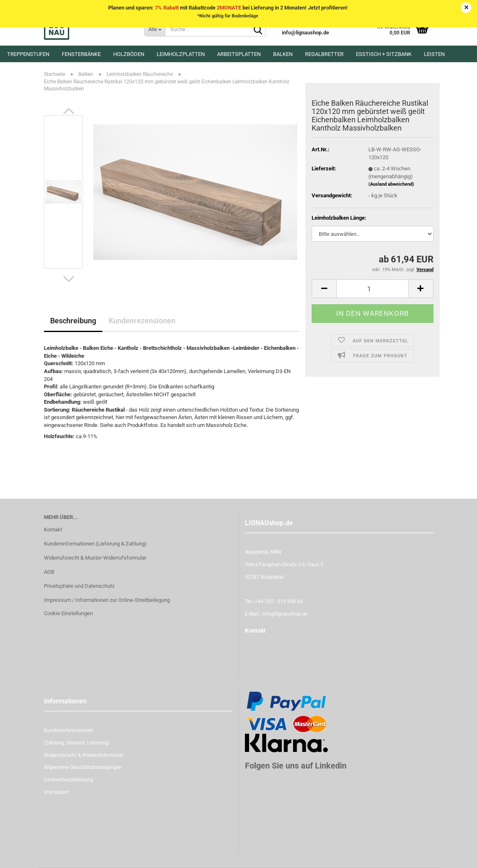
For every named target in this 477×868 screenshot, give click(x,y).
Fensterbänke (81, 54)
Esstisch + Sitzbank (384, 54)
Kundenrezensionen (142, 321)
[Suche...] (155, 29)
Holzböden (129, 54)
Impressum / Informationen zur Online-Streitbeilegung (107, 600)
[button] (69, 111)
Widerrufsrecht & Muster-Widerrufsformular (95, 558)
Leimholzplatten (181, 54)
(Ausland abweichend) (391, 184)
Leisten (434, 54)
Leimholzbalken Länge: (339, 218)
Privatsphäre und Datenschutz (79, 586)
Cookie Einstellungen (68, 613)
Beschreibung (73, 321)
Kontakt (53, 530)
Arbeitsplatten (239, 54)
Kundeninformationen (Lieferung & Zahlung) (95, 544)
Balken (283, 54)
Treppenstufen (28, 54)
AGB (49, 572)
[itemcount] (372, 289)
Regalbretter (324, 54)
